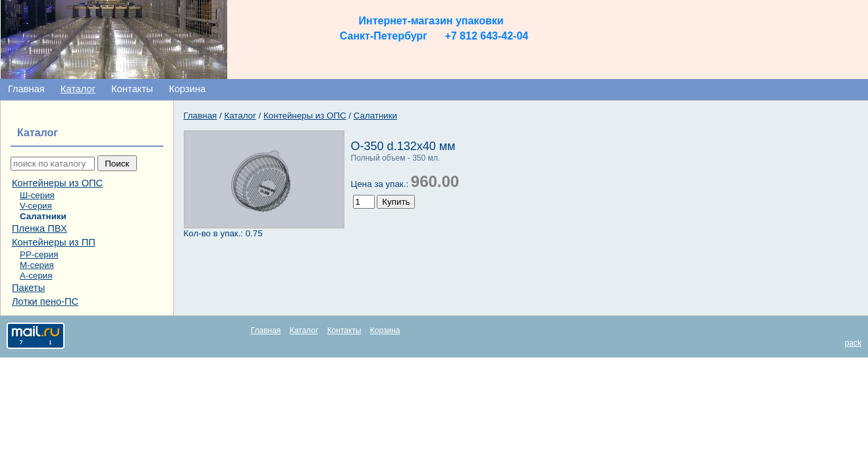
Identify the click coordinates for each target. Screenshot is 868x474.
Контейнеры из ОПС (57, 183)
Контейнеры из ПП (54, 242)
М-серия (37, 265)
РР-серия (39, 254)
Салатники (43, 216)
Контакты (132, 89)
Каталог (78, 89)
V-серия (36, 206)
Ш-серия (37, 195)
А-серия (36, 276)
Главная (26, 89)
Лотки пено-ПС (45, 302)
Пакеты (28, 288)
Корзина (187, 89)
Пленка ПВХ (40, 228)
